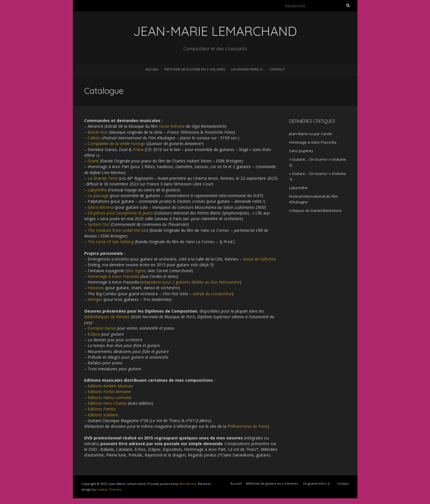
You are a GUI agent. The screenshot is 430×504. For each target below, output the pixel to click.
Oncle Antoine (172, 126)
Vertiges (95, 299)
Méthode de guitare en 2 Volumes (195, 69)
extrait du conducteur (212, 294)
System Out (98, 224)
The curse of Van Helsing (111, 242)
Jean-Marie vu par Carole (311, 134)
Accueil (152, 69)
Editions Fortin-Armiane (109, 392)
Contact (277, 69)
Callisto (94, 138)
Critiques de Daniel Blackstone (315, 210)
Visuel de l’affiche (258, 259)
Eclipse (94, 334)
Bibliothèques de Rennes (107, 317)
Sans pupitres (301, 151)
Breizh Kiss (98, 132)
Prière (138, 149)
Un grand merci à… (248, 69)
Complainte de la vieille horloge (116, 143)
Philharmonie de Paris (247, 426)
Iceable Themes (109, 489)
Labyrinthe (298, 188)
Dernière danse (102, 328)
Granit (93, 161)
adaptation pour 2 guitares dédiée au (191, 282)
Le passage (98, 196)
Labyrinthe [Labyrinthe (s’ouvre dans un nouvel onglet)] (97, 190)
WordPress (188, 484)
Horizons (96, 288)
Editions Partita (102, 409)
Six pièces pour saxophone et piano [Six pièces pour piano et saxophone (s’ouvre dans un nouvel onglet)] (120, 213)
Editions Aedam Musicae (110, 386)
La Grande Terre (103, 178)
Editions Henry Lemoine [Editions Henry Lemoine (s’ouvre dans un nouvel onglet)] (110, 397)
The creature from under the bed (118, 230)
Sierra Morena (101, 207)
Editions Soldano (103, 415)
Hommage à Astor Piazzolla (113, 276)
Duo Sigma (136, 271)
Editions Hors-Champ (107, 403)
